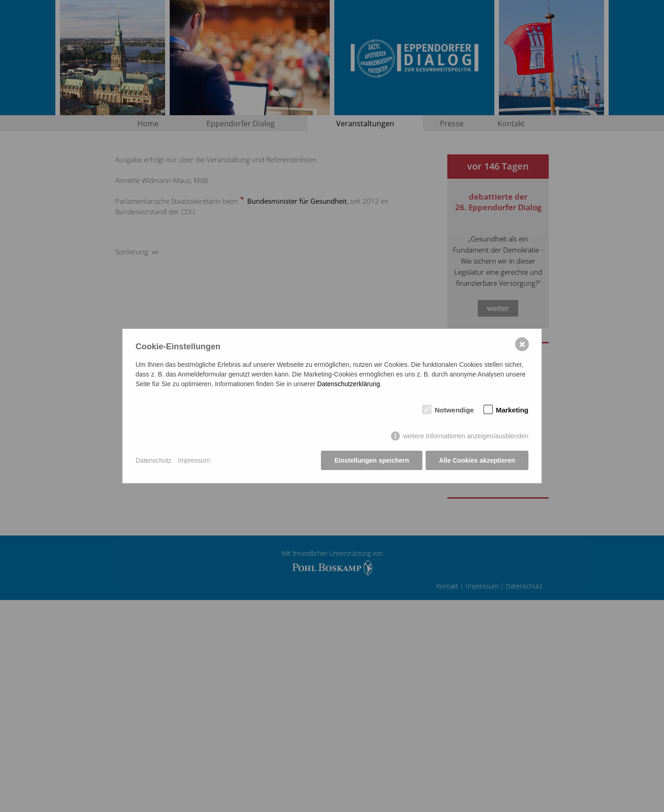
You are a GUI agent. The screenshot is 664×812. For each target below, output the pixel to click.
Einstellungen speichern (372, 460)
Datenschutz (154, 460)
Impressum (194, 460)
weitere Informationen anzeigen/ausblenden (466, 436)
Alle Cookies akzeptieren (477, 460)
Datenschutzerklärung (349, 384)
